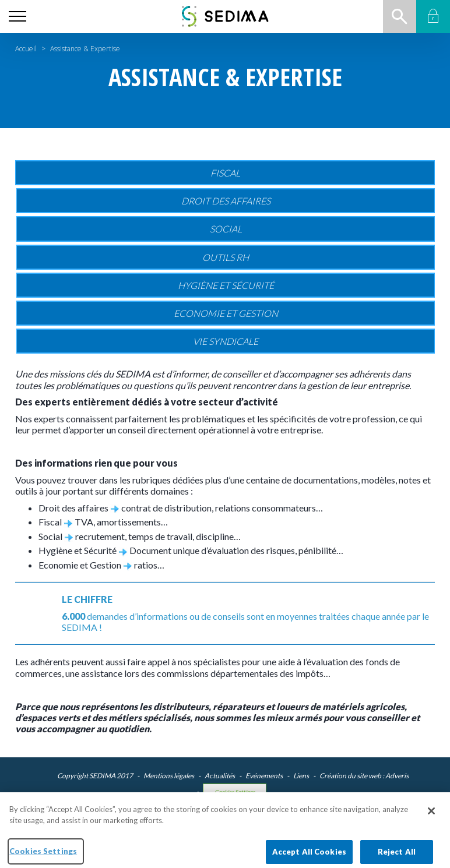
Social (226, 229)
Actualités (220, 776)
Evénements (264, 776)
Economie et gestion (226, 313)
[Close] (431, 818)
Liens (301, 776)
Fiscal (225, 173)
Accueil (26, 49)
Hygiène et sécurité (226, 285)
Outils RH (226, 257)
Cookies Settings (235, 792)
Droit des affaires (226, 201)
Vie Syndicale (226, 341)
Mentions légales (169, 776)
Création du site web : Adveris (364, 776)
